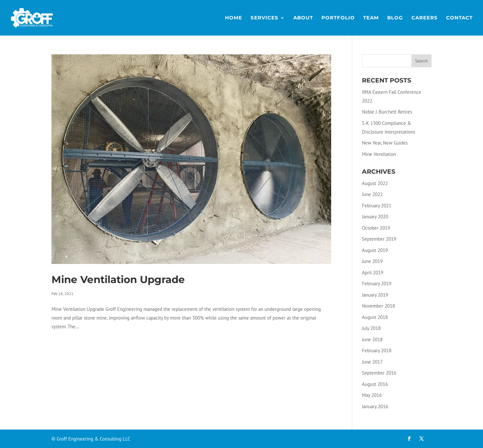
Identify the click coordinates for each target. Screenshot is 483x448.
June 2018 (372, 339)
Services (264, 18)
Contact (459, 18)
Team (371, 18)
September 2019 (379, 239)
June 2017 (372, 362)
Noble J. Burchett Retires (387, 112)
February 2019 (377, 284)
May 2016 (372, 395)
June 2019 (372, 261)
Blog (395, 18)
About (303, 18)
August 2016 (375, 384)
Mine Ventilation (379, 154)
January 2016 (375, 406)
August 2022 (375, 183)
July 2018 (371, 328)
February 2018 (377, 350)
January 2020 (375, 217)
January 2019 (375, 295)
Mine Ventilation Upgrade (118, 279)
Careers (425, 18)
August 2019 (375, 250)
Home (234, 18)
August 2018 (375, 317)
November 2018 (378, 306)
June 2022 (372, 194)
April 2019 (373, 273)
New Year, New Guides (385, 143)
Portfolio (338, 18)
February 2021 (377, 206)
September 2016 (379, 373)
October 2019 (376, 228)
